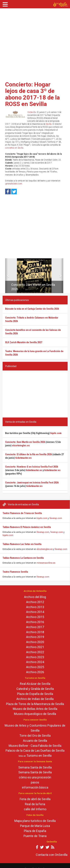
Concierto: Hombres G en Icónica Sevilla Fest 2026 (32, 467)
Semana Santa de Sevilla (35, 767)
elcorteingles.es (45, 549)
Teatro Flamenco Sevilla (15, 572)
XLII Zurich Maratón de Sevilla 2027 (24, 342)
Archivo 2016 (35, 622)
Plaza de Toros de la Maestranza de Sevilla (35, 704)
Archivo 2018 (35, 632)
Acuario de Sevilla (35, 741)
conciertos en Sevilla (14, 148)
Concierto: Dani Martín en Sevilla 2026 (25, 442)
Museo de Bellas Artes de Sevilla (35, 709)
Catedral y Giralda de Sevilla (35, 689)
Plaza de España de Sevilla (35, 694)
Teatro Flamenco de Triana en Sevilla (22, 513)
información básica (35, 787)
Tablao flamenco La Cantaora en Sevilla (23, 558)
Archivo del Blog (35, 597)
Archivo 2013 (35, 607)
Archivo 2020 (35, 642)
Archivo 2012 (35, 602)
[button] (6, 276)
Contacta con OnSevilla (52, 855)
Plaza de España (35, 831)
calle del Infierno (35, 809)
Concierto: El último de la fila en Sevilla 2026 (29, 454)
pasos (35, 782)
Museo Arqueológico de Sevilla (35, 714)
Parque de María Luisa (35, 826)
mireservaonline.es (46, 563)
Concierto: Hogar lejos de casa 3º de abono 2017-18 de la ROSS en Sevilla (32, 94)
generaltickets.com (14, 184)
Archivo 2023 (35, 657)
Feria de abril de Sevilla (35, 799)
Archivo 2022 (35, 652)
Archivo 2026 (35, 672)
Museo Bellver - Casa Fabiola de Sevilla (35, 746)
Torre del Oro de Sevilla (35, 736)
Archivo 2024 (35, 662)
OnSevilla (32, 112)
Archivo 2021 (35, 647)
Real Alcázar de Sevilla (35, 684)
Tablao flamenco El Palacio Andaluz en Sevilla (27, 527)
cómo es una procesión (35, 777)
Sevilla (49, 124)
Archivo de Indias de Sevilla (35, 699)
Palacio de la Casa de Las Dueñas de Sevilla (35, 750)
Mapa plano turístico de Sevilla (35, 821)
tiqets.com (42, 518)
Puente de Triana (35, 836)
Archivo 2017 (35, 627)
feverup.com (56, 518)
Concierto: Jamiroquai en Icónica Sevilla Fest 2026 (32, 483)
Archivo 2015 (35, 617)
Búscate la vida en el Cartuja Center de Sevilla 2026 (32, 309)
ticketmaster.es (24, 458)
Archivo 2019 (35, 637)
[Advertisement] (33, 44)
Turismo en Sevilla (39, 756)
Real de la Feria (35, 804)
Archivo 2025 (35, 667)
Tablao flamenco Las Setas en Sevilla (22, 544)
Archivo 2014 (35, 612)
